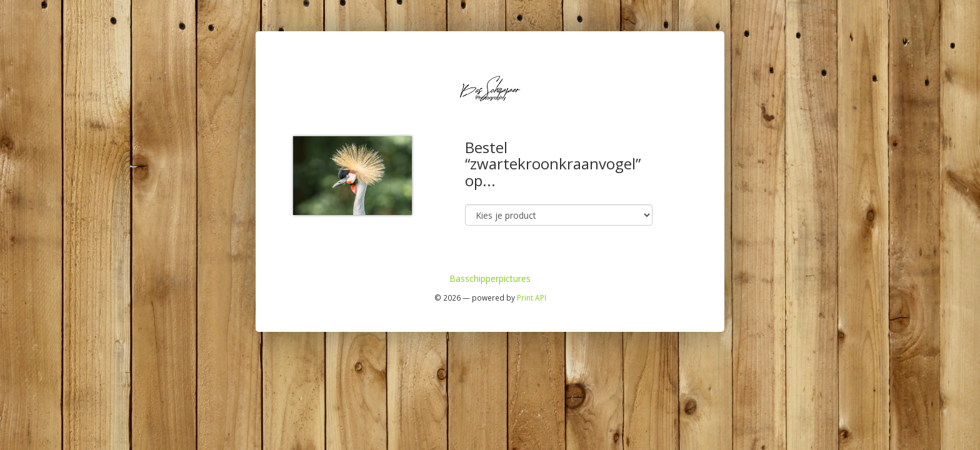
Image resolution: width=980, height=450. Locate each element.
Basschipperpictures (490, 278)
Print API (532, 297)
